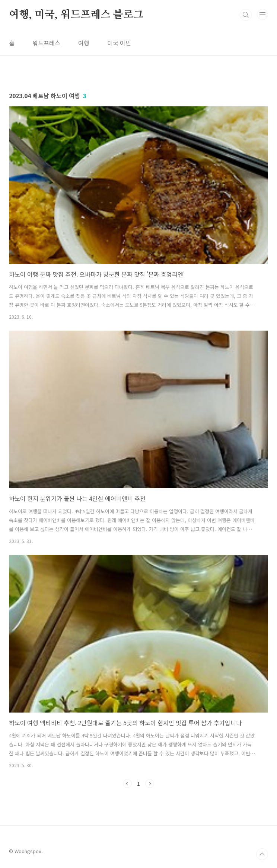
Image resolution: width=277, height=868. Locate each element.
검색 (246, 15)
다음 (150, 784)
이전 (127, 784)
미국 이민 (119, 43)
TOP (262, 854)
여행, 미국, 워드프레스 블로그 (76, 15)
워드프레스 (46, 43)
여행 (84, 43)
